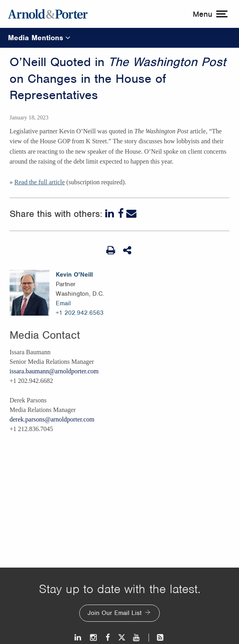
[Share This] (128, 250)
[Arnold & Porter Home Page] (48, 14)
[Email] (131, 214)
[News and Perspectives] (157, 637)
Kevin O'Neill (74, 275)
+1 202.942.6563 (80, 313)
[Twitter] (121, 637)
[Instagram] (94, 637)
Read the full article (40, 182)
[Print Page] (111, 250)
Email (63, 303)
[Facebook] (121, 214)
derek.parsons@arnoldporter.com (52, 419)
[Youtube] (137, 637)
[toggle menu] (209, 14)
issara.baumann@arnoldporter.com (54, 371)
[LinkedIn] (110, 214)
